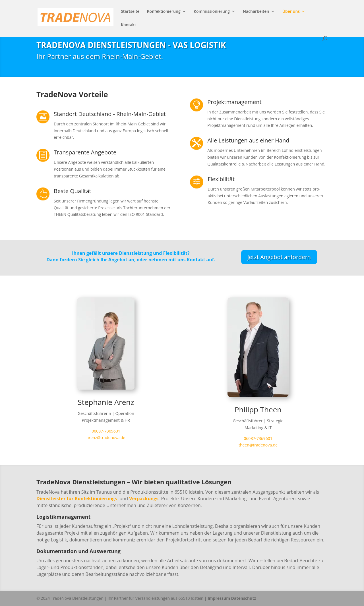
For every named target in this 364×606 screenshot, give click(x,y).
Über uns (291, 12)
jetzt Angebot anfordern (279, 257)
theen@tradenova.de (258, 445)
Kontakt (129, 25)
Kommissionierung (212, 12)
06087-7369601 (106, 431)
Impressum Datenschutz (232, 598)
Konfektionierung (164, 12)
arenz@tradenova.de (106, 438)
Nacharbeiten (256, 12)
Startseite (130, 12)
